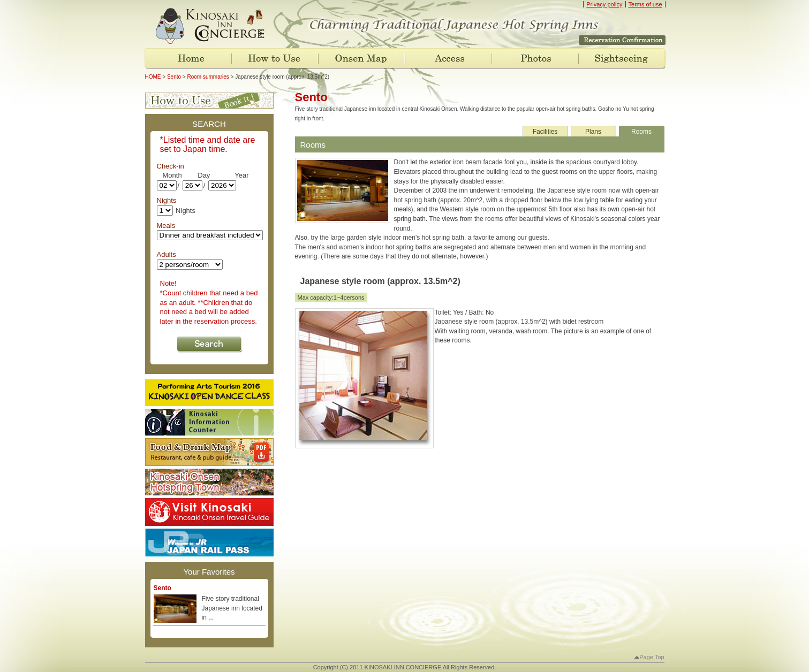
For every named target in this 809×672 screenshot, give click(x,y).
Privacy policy (604, 4)
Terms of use (645, 4)
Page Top (649, 657)
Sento (174, 77)
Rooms (641, 132)
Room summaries (208, 77)
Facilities (545, 132)
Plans (593, 132)
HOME (153, 77)
